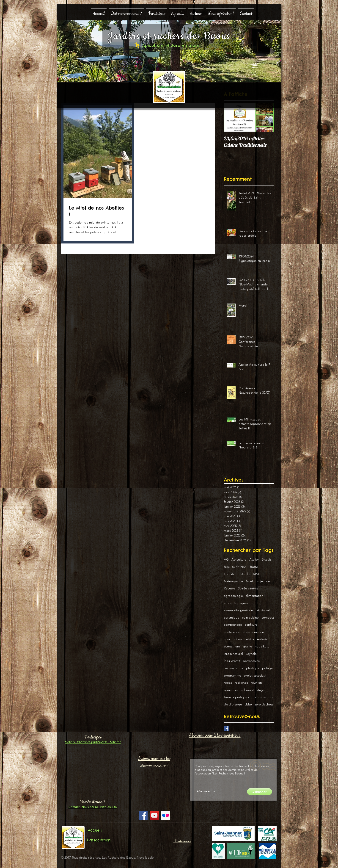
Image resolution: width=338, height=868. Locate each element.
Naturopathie (234, 581)
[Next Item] (267, 117)
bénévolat (263, 610)
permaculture (234, 668)
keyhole (251, 654)
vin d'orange (233, 704)
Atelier (254, 559)
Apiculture (239, 559)
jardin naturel (233, 654)
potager (268, 668)
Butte (254, 567)
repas (228, 683)
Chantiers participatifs (91, 742)
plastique (253, 668)
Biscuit (266, 559)
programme (232, 675)
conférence (232, 632)
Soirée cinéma (248, 588)
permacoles (251, 661)
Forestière (231, 574)
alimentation (254, 596)
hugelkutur (263, 646)
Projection (263, 581)
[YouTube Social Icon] (154, 815)
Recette (229, 588)
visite (248, 704)
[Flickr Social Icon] (166, 815)
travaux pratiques (236, 697)
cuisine (249, 639)
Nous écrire (89, 807)
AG (226, 559)
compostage (233, 625)
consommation (253, 632)
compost (268, 617)
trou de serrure (263, 697)
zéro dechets (264, 704)
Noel (249, 581)
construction (233, 639)
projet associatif (255, 675)
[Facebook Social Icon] (143, 815)
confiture (251, 625)
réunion (256, 683)
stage (261, 690)
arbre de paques (236, 603)
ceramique (232, 617)
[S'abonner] (260, 792)
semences (231, 690)
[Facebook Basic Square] (227, 728)
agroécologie (233, 596)
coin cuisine (250, 617)
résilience (241, 683)
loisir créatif (232, 661)
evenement (232, 646)
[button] (126, 12)
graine (247, 646)
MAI (256, 574)
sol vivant (247, 690)
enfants (262, 639)
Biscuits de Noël (236, 567)
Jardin (246, 574)
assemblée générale (238, 610)
